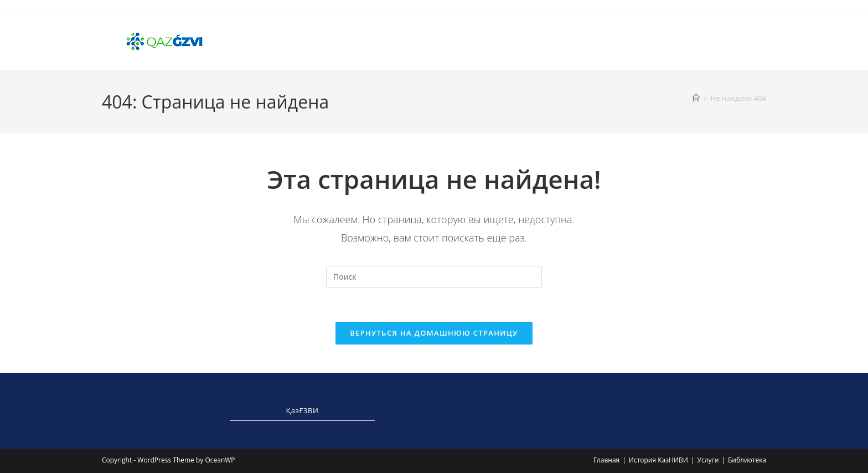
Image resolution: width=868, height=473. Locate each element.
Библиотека (747, 460)
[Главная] (696, 98)
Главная (607, 460)
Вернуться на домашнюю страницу (434, 333)
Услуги (708, 460)
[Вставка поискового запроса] (434, 277)
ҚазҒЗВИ (303, 410)
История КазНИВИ (658, 460)
